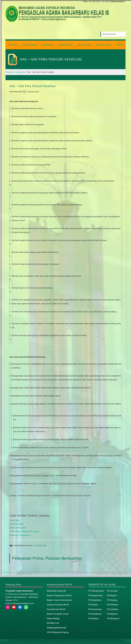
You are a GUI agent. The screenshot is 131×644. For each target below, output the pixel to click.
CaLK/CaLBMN (16, 523)
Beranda (99, 641)
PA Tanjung (112, 598)
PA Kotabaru (112, 607)
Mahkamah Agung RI (56, 589)
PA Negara (111, 594)
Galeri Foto (14, 520)
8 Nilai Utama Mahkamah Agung (23, 530)
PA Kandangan (95, 607)
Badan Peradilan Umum (57, 611)
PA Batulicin (112, 611)
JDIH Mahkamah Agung (57, 629)
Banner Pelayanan (17, 527)
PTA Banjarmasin (96, 589)
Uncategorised (39, 544)
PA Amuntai (112, 589)
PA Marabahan (95, 611)
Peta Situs (109, 641)
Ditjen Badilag (53, 615)
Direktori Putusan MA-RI (57, 602)
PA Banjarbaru (95, 598)
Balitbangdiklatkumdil (56, 624)
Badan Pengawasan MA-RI (58, 594)
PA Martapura (113, 615)
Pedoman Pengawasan (19, 533)
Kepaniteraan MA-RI (56, 607)
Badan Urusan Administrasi (58, 598)
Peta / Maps (120, 641)
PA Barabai (93, 615)
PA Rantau (93, 602)
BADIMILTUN (53, 620)
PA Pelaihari (112, 602)
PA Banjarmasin (95, 594)
